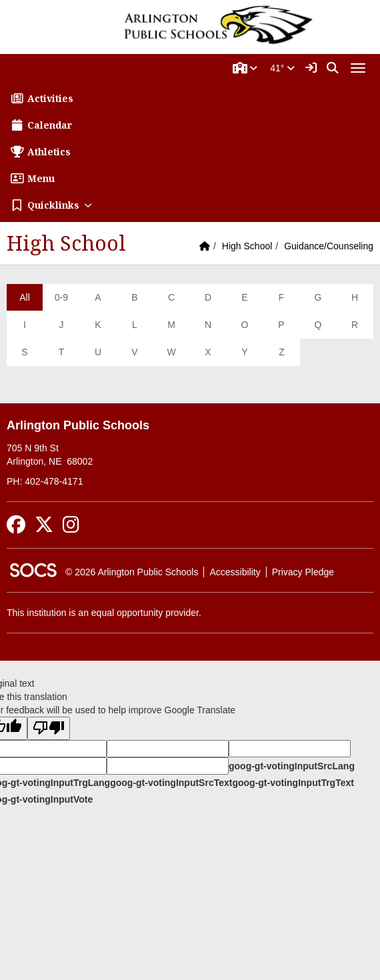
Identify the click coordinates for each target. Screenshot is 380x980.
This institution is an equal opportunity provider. (104, 613)
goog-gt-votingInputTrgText (293, 783)
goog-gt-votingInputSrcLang (292, 766)
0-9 (61, 297)
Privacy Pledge (303, 572)
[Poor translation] (49, 728)
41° (282, 68)
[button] (245, 68)
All (25, 297)
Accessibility (235, 572)
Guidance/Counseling (329, 246)
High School (247, 246)
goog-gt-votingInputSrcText (171, 783)
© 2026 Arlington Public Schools (132, 572)
